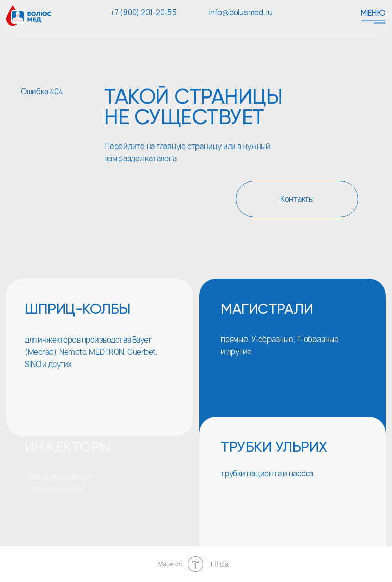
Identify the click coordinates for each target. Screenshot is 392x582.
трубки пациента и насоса (267, 474)
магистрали (267, 310)
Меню (373, 14)
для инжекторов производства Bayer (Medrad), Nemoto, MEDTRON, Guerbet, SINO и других (91, 352)
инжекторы (68, 448)
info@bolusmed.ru (240, 13)
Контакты (297, 199)
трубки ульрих (274, 448)
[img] (100, 498)
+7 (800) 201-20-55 (143, 13)
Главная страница (166, 199)
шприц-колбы (78, 310)
